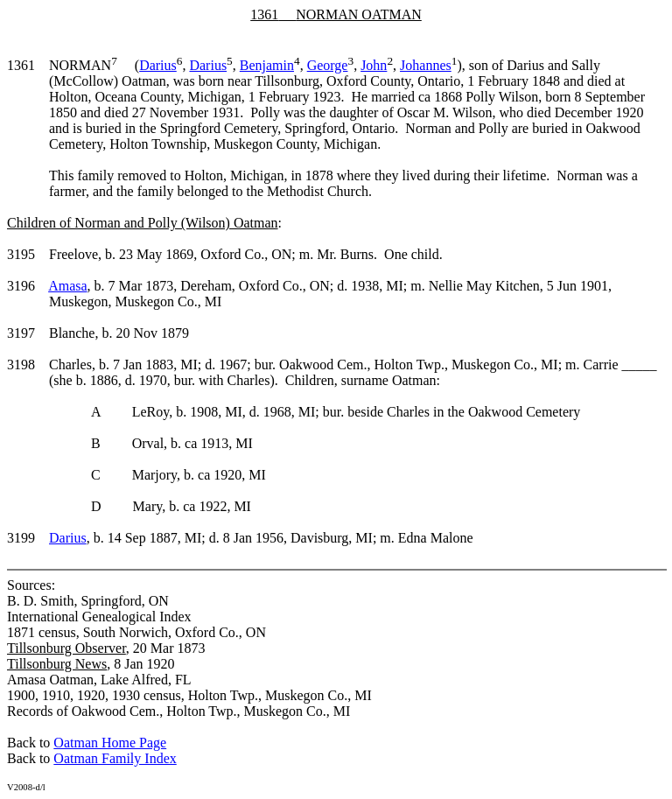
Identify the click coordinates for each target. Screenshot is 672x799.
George (328, 65)
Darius (158, 65)
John (374, 65)
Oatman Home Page (110, 743)
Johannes (426, 65)
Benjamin (267, 65)
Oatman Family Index (115, 758)
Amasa (67, 286)
